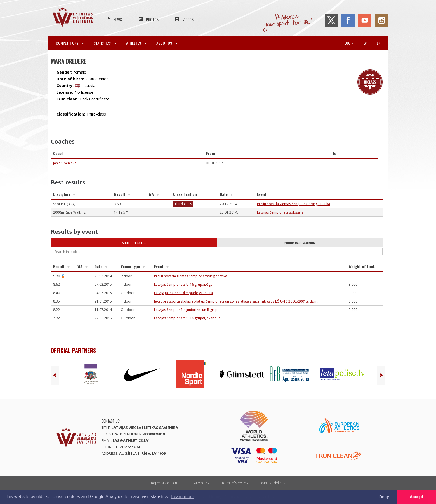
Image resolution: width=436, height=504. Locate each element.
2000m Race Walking (300, 243)
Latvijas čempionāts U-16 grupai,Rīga (183, 284)
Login (349, 43)
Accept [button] (416, 497)
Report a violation (164, 483)
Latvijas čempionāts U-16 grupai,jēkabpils (187, 318)
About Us (167, 43)
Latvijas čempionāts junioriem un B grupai (187, 310)
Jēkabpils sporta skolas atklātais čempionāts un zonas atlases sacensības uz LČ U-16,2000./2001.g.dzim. (236, 301)
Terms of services (235, 483)
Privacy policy (199, 483)
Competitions (70, 43)
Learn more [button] (183, 497)
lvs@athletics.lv (131, 440)
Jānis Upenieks (65, 163)
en (379, 43)
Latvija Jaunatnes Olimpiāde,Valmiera (183, 293)
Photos (152, 19)
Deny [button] (384, 497)
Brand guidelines (272, 483)
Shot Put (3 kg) (134, 243)
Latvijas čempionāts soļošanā (280, 212)
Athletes (136, 43)
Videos (188, 19)
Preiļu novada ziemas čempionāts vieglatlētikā (294, 204)
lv (365, 43)
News (118, 19)
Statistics (105, 43)
